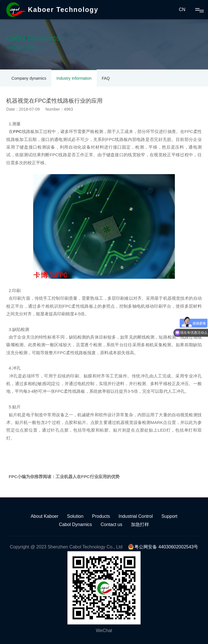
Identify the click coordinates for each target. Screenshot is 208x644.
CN (182, 9)
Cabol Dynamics (75, 524)
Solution (75, 516)
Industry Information (74, 78)
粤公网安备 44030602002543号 (163, 547)
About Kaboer (44, 516)
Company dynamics (29, 78)
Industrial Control (136, 516)
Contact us (111, 524)
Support (169, 516)
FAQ (106, 78)
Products (101, 516)
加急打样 (140, 524)
